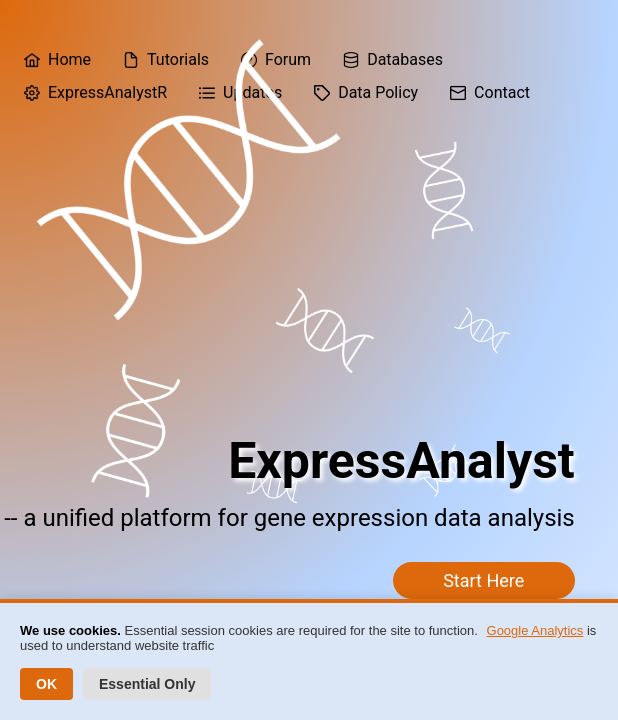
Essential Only (147, 684)
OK (46, 684)
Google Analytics (535, 630)
